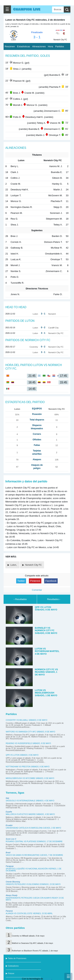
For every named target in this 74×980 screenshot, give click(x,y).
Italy (7, 798)
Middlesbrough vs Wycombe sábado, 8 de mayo (30, 778)
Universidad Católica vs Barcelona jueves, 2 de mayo (33, 828)
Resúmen (10, 46)
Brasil (8, 853)
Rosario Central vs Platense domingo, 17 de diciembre (34, 841)
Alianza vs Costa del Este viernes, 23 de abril (29, 913)
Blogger (48, 979)
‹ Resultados (20, 599)
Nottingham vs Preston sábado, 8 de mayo (28, 767)
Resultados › (54, 599)
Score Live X (11, 839)
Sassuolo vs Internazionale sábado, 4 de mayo (30, 801)
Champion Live (27, 9)
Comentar (37, 590)
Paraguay (10, 866)
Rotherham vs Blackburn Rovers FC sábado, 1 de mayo (35, 951)
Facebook (51, 581)
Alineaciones (39, 46)
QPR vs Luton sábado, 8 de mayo (22, 755)
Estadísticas (24, 46)
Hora (50, 46)
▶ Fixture (10, 973)
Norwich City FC (33, 565)
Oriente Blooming (13, 882)
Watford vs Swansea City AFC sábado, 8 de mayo (30, 732)
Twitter (21, 581)
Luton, (14, 565)
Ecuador (9, 825)
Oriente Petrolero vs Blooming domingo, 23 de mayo (33, 884)
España (9, 812)
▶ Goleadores (12, 966)
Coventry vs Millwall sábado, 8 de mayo (26, 720)
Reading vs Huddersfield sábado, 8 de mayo (28, 743)
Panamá (9, 911)
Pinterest (35, 581)
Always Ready (12, 895)
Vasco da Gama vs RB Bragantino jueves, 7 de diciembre (34, 855)
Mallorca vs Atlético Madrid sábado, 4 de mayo (30, 814)
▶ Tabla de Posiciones (16, 958)
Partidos (60, 46)
